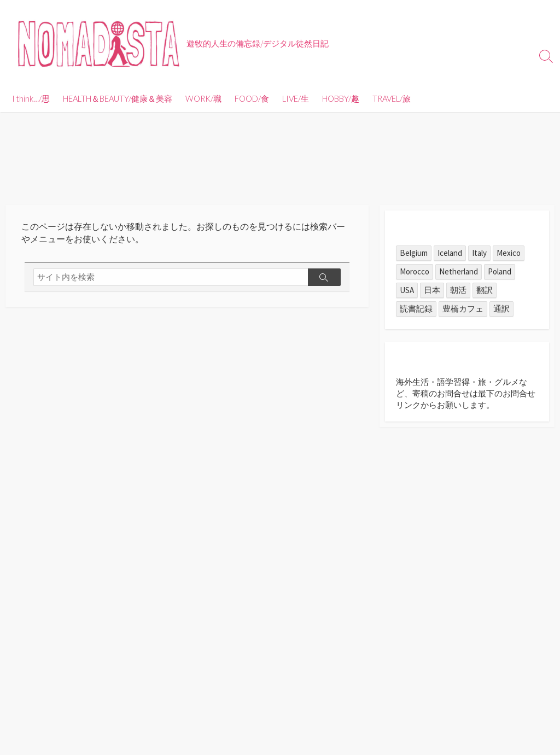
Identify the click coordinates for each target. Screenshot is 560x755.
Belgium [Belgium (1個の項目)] (414, 253)
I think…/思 (31, 98)
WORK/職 (203, 98)
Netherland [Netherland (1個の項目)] (459, 271)
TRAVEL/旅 (392, 98)
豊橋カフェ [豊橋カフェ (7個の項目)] (463, 309)
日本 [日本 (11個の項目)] (432, 290)
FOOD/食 (252, 98)
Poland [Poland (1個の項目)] (500, 271)
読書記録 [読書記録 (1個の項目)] (416, 309)
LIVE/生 (296, 98)
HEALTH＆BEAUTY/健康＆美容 (118, 98)
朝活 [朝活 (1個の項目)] (458, 290)
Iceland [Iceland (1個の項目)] (450, 253)
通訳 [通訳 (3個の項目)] (501, 309)
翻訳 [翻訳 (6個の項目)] (485, 290)
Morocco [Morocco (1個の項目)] (415, 271)
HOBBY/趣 (341, 98)
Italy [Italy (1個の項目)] (479, 253)
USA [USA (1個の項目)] (407, 290)
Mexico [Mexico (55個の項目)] (509, 253)
